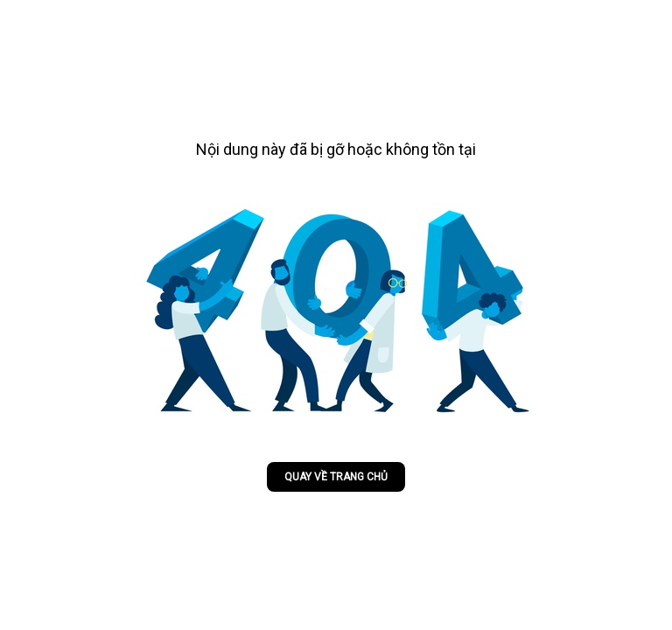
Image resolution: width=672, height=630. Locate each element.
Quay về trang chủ (336, 477)
